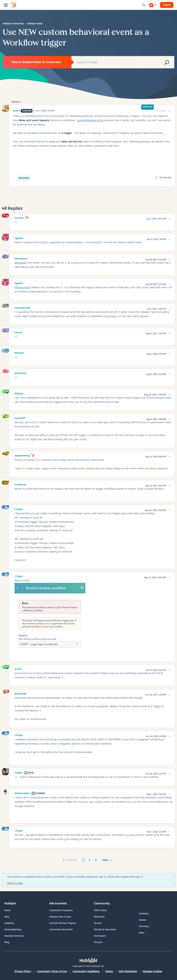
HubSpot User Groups (60, 917)
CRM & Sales (100, 910)
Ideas (142, 933)
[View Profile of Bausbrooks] (21, 693)
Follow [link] (163, 111)
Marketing (99, 917)
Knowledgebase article (90, 120)
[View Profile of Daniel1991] (20, 418)
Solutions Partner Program (63, 923)
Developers (100, 936)
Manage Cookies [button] (152, 971)
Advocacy (144, 926)
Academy (9, 923)
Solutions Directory (14, 936)
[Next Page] (106, 860)
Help (7, 917)
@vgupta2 (21, 263)
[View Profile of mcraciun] (19, 217)
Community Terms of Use (52, 971)
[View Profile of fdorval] (18, 332)
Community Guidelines (86, 971)
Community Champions (61, 910)
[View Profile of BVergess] (19, 352)
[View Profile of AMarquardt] (21, 258)
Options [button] (15, 102)
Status (109, 971)
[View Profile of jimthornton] (20, 373)
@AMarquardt (23, 287)
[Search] (123, 62)
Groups (143, 920)
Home (7, 910)
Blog (7, 942)
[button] (170, 111)
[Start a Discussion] (153, 5)
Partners (98, 942)
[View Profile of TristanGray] (20, 484)
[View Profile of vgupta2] (19, 238)
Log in (167, 5)
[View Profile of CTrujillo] (19, 509)
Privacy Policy (23, 971)
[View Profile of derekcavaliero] (22, 793)
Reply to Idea (15, 883)
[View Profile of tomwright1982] (22, 307)
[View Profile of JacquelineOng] (22, 455)
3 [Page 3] (96, 860)
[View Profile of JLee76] (18, 669)
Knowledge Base (13, 930)
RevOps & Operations (105, 930)
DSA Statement (128, 971)
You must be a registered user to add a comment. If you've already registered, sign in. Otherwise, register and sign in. (75, 877)
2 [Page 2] (89, 860)
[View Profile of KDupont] (19, 393)
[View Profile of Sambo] (16, 111)
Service (98, 923)
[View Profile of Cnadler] (19, 772)
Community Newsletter (61, 930)
